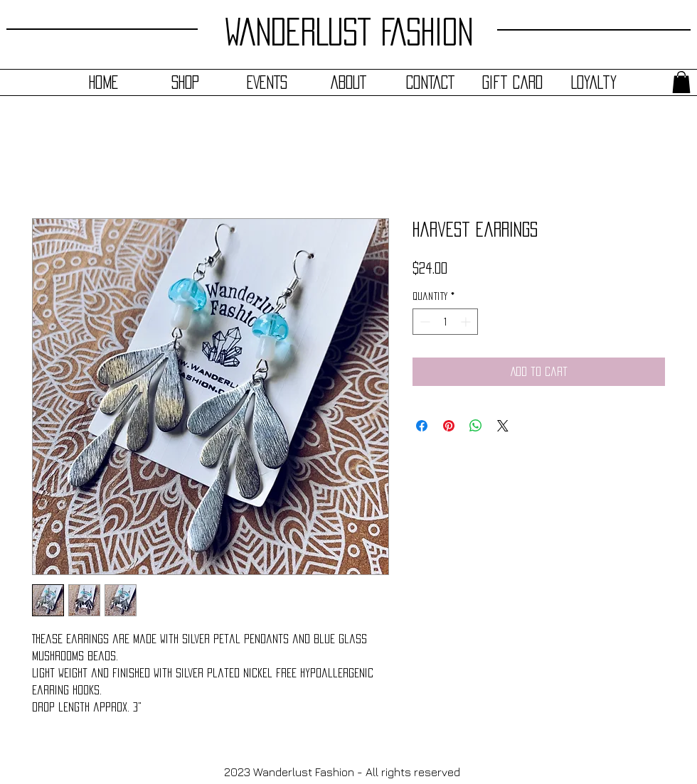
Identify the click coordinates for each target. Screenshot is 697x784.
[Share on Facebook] (422, 426)
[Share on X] (503, 426)
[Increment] (467, 322)
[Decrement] (424, 322)
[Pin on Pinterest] (449, 426)
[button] (681, 82)
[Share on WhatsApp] (476, 426)
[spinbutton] (445, 322)
